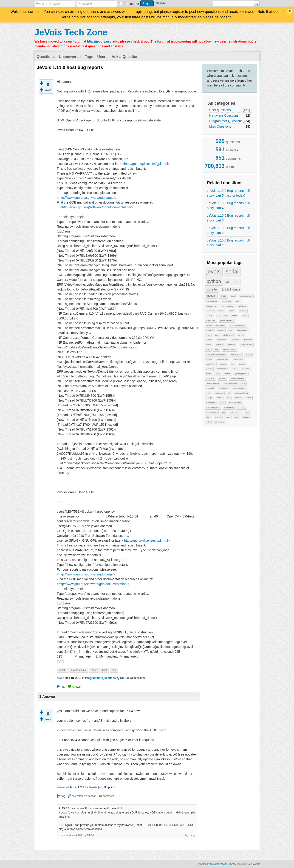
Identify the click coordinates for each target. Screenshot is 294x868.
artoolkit (238, 398)
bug (238, 301)
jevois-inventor (231, 290)
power (209, 369)
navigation (229, 407)
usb (216, 335)
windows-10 (228, 335)
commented (65, 835)
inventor (221, 311)
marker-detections (238, 325)
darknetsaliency (242, 393)
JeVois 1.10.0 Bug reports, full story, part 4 (228, 206)
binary (248, 354)
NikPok (125, 678)
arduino (232, 282)
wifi (248, 412)
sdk (234, 369)
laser (219, 398)
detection (235, 340)
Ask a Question (125, 57)
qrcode (209, 340)
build (245, 316)
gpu (236, 417)
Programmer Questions (226, 121)
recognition (222, 340)
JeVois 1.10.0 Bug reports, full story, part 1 (228, 243)
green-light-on (241, 374)
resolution (211, 364)
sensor (242, 364)
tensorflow (227, 301)
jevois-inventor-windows (216, 354)
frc (229, 393)
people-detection (237, 378)
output (235, 316)
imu (228, 398)
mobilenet (223, 388)
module (211, 296)
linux (218, 374)
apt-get (209, 398)
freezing (223, 364)
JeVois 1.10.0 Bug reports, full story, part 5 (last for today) (228, 193)
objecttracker (222, 369)
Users (102, 57)
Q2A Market (253, 864)
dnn (208, 335)
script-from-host (213, 383)
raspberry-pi (211, 306)
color (228, 417)
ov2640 (222, 378)
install (209, 345)
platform (220, 345)
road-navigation (213, 407)
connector (245, 369)
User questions (220, 110)
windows (243, 306)
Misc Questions (220, 126)
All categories (222, 103)
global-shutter (246, 345)
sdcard (221, 330)
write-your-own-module (216, 325)
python (214, 281)
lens (230, 330)
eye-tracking (212, 412)
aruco (223, 296)
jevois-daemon (226, 320)
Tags (89, 57)
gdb (208, 422)
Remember (131, 4)
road (223, 412)
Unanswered (70, 57)
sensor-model (223, 359)
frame (227, 374)
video (209, 374)
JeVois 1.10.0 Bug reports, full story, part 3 (228, 218)
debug (218, 417)
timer (249, 398)
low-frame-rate (239, 388)
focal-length (238, 359)
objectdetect (242, 330)
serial (232, 272)
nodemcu (219, 393)
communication (228, 306)
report (232, 311)
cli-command (236, 412)
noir (208, 349)
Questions (46, 57)
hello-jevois (236, 354)
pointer (246, 417)
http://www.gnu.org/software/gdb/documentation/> (98, 207)
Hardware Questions (224, 115)
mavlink (210, 330)
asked (60, 678)
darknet (241, 335)
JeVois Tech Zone (71, 32)
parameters (219, 422)
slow (208, 417)
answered (63, 787)
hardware (248, 340)
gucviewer (211, 403)
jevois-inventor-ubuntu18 (235, 383)
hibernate (210, 378)
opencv (209, 311)
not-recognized (235, 403)
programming (212, 301)
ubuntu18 (210, 388)
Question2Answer (219, 864)
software (232, 345)
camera (243, 311)
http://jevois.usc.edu (103, 41)
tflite (216, 349)
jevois (213, 272)
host (233, 296)
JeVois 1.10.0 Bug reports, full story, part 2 (228, 230)
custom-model (229, 349)
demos (209, 359)
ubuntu (212, 289)
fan (233, 364)
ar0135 (209, 316)
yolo (225, 316)
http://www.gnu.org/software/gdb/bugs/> (87, 198)
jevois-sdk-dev (246, 296)
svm (208, 393)
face (222, 403)
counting (241, 407)
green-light (211, 320)
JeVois (93, 787)
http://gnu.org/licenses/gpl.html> (147, 164)
